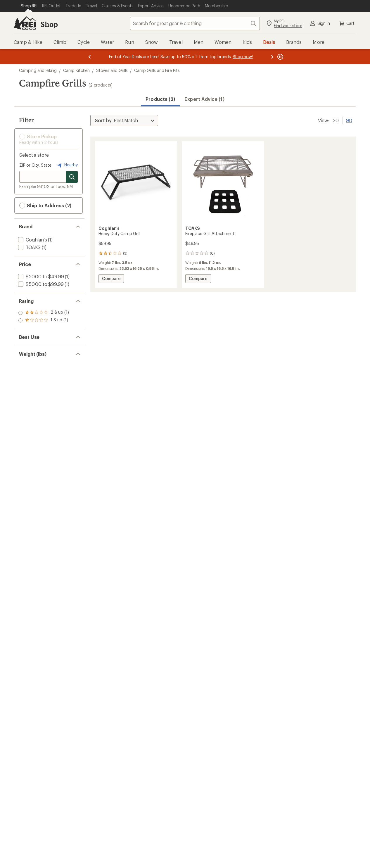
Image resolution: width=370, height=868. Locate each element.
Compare (111, 279)
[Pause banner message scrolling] (280, 57)
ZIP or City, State (35, 165)
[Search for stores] (72, 177)
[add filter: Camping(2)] (31, 349)
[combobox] (195, 23)
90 (349, 120)
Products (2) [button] (160, 99)
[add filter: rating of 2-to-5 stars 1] (44, 313)
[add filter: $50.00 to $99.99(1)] (40, 284)
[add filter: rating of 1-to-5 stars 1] (44, 320)
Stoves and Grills (112, 70)
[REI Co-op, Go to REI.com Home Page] (25, 23)
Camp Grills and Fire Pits (157, 70)
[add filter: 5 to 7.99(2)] (31, 378)
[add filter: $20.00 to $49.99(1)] (40, 276)
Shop (49, 24)
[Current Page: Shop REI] (29, 6)
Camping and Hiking (38, 70)
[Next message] (272, 57)
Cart (346, 23)
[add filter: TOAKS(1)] (29, 247)
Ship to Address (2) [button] (45, 206)
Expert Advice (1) (204, 99)
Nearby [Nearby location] (67, 165)
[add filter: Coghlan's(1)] (32, 240)
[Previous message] (90, 57)
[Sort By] (124, 120)
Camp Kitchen (76, 70)
